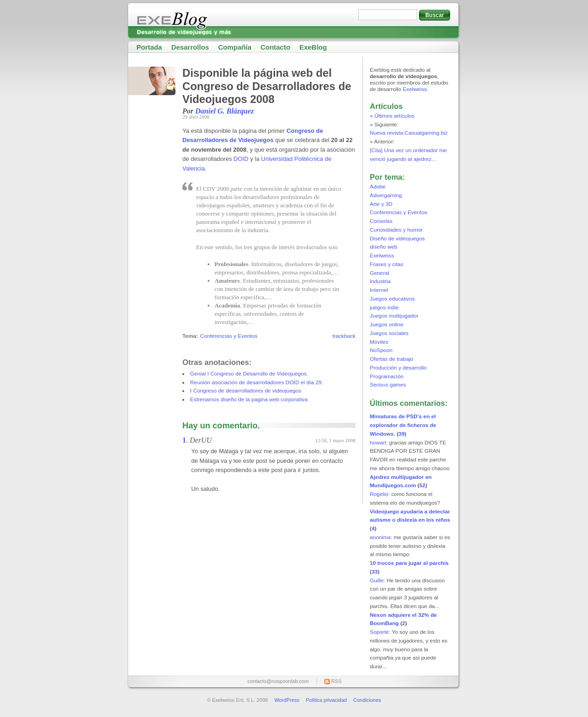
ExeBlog (313, 47)
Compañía (235, 47)
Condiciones (367, 700)
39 (401, 434)
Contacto (275, 47)
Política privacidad (326, 700)
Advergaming (386, 195)
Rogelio (379, 494)
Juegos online (387, 324)
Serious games (388, 385)
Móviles (379, 342)
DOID (241, 159)
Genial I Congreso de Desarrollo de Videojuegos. (249, 374)
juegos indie (384, 307)
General (379, 273)
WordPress (287, 700)
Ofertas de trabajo (392, 359)
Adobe (378, 187)
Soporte (379, 632)
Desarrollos (190, 47)
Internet (379, 290)
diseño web (384, 247)
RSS (336, 681)
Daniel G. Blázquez (225, 111)
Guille (377, 580)
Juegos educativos (392, 299)
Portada (149, 47)
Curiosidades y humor (396, 230)
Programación (387, 376)
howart (378, 443)
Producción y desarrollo (398, 368)
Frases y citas (387, 264)
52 (422, 485)
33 (375, 572)
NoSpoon (381, 350)
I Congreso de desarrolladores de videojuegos (246, 391)
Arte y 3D (381, 204)
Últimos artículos (394, 116)
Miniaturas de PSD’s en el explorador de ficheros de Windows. (403, 425)
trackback (344, 336)
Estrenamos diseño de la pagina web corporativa (249, 399)
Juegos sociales (389, 333)
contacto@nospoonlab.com (278, 681)
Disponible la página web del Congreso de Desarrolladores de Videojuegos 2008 (267, 86)
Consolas (381, 221)
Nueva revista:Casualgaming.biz (409, 133)
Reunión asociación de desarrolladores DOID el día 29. (257, 382)
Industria (380, 281)
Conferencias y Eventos (229, 336)
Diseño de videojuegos (397, 239)
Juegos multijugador (394, 316)
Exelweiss (415, 89)
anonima (380, 537)
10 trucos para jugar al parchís (409, 563)
